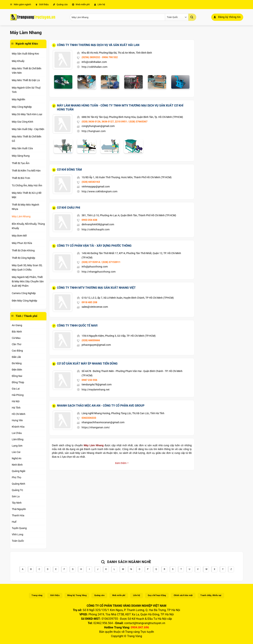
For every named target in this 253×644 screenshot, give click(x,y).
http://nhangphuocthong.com (99, 272)
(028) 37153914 (91, 262)
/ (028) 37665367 (138, 122)
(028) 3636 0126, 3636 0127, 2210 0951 (104, 122)
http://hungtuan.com (94, 131)
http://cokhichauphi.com (96, 229)
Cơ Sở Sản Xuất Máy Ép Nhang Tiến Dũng (87, 364)
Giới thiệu (42, 4)
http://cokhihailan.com (94, 67)
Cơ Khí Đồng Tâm (69, 170)
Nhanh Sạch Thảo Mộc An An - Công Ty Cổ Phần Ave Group (101, 406)
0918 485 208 (89, 302)
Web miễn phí (81, 4)
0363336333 (89, 418)
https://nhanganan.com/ (96, 427)
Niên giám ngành (20, 4)
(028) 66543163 (91, 182)
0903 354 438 (89, 220)
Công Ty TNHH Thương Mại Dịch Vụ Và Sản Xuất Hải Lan (98, 45)
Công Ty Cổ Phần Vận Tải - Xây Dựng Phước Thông (94, 246)
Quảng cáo (60, 4)
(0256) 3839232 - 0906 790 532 (100, 57)
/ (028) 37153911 (111, 262)
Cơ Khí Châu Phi (69, 208)
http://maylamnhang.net (96, 390)
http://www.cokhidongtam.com (99, 191)
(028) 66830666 (91, 340)
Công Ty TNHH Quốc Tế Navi (77, 326)
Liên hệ (99, 4)
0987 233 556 (89, 380)
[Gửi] (192, 17)
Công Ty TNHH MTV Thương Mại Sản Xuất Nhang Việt (96, 288)
